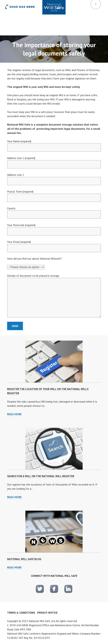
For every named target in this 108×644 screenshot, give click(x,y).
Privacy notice (47, 613)
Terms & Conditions (21, 613)
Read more (14, 414)
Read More (14, 567)
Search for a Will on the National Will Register (41, 476)
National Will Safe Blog (24, 559)
